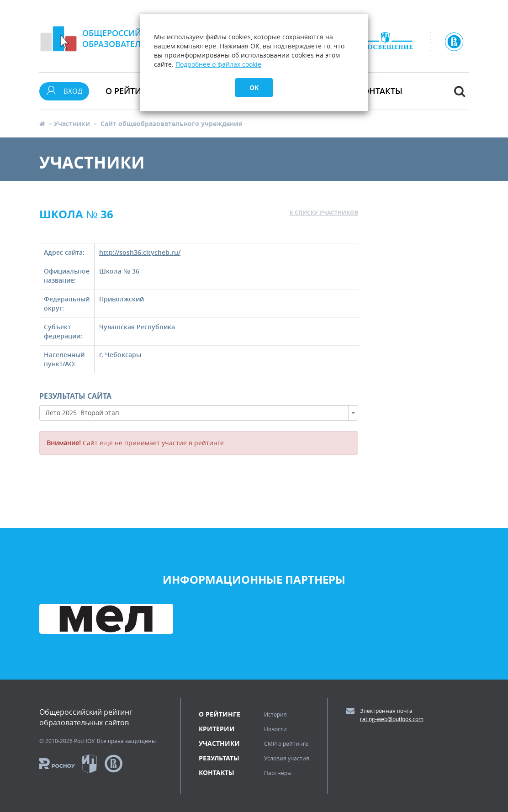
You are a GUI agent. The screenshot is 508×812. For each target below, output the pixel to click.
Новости (275, 729)
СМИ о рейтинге (286, 743)
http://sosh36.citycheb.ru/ (140, 252)
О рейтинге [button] (131, 91)
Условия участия (287, 758)
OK (254, 87)
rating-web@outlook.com (392, 719)
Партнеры (278, 773)
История (275, 714)
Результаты (219, 758)
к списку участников (324, 213)
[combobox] (199, 413)
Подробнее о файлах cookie (218, 64)
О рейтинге (220, 714)
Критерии (217, 729)
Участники (72, 124)
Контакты (380, 91)
